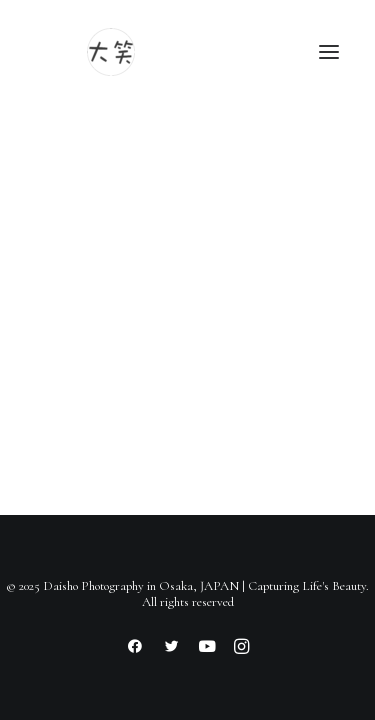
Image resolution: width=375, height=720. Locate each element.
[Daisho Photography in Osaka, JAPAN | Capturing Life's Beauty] (111, 52)
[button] (329, 52)
